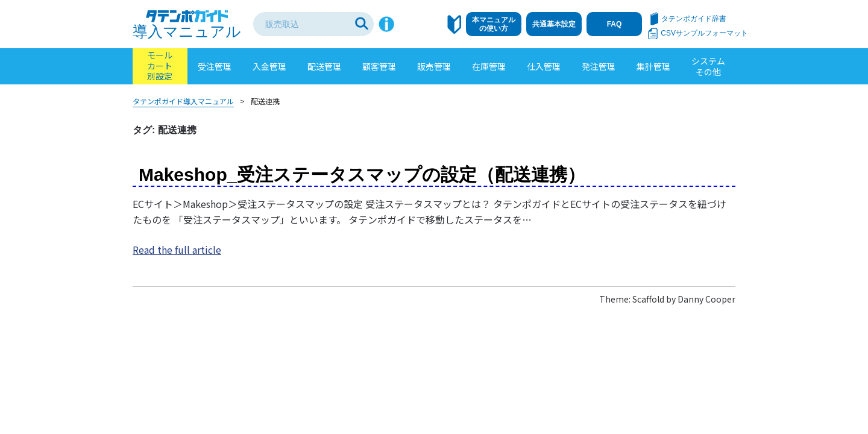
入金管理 (269, 66)
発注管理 (599, 66)
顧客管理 (379, 66)
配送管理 (324, 66)
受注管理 (215, 66)
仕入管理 (544, 66)
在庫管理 (489, 66)
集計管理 (653, 66)
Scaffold (648, 299)
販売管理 (434, 66)
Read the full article (177, 250)
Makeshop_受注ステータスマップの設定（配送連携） (362, 175)
